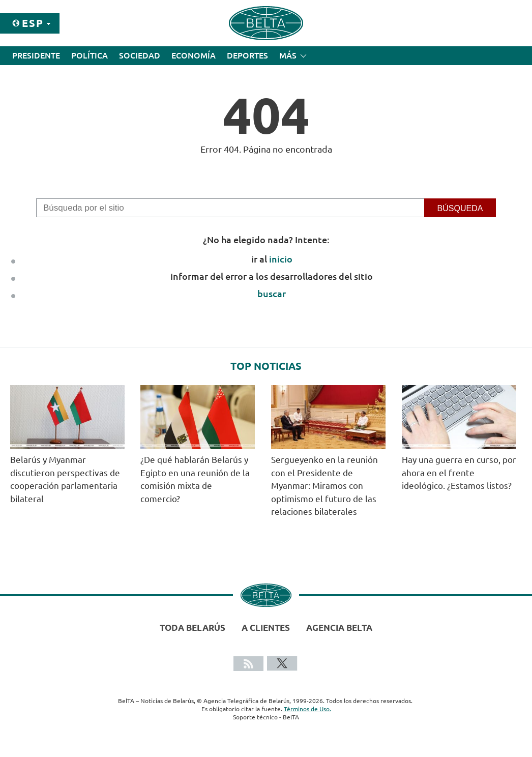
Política (90, 55)
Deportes (247, 55)
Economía (194, 55)
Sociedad (140, 55)
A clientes (266, 628)
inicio (281, 259)
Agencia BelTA (339, 628)
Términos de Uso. (307, 709)
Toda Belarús (193, 628)
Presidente (36, 55)
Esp (33, 23)
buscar (272, 294)
